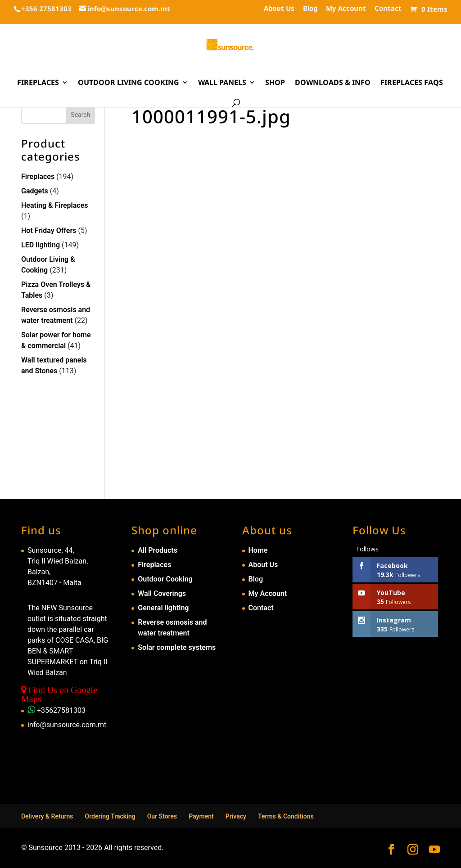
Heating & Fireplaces (55, 205)
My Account (346, 9)
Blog (310, 9)
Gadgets (35, 191)
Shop (275, 83)
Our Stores (162, 816)
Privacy (236, 816)
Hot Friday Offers (49, 230)
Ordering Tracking (110, 816)
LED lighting (41, 245)
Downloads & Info (333, 83)
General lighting (163, 608)
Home (258, 550)
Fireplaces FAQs (412, 83)
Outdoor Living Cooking (129, 83)
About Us (279, 9)
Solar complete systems (177, 647)
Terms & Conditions (286, 816)
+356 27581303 (46, 9)
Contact (388, 9)
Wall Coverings (162, 593)
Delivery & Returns (47, 816)
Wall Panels (222, 83)
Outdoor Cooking (165, 579)
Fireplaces (38, 83)
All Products (158, 550)
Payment (201, 816)
